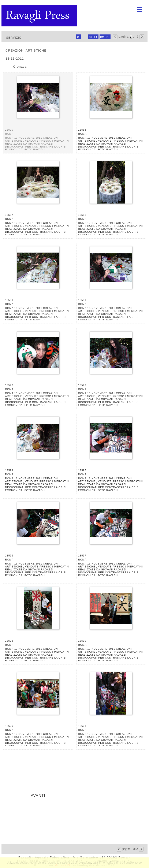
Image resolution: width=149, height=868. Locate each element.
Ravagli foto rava (40, 16)
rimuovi (121, 863)
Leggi (96, 863)
